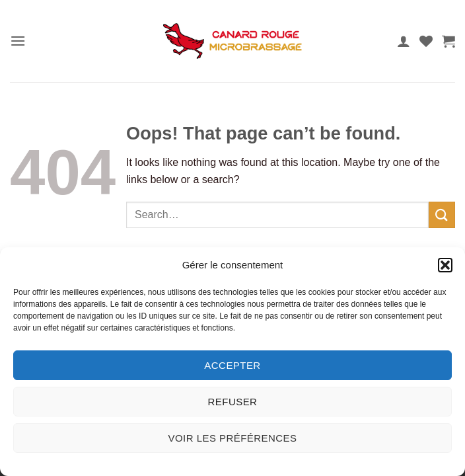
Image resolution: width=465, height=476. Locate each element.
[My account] (404, 41)
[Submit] (442, 215)
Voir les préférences (233, 438)
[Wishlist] (426, 41)
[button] (445, 265)
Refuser (233, 402)
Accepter (232, 365)
